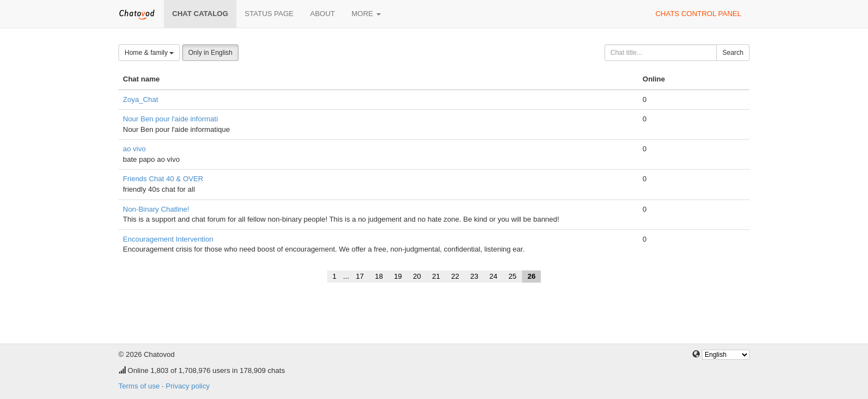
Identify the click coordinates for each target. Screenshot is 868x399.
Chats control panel (698, 14)
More (366, 14)
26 (531, 276)
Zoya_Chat (141, 99)
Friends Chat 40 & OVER (163, 179)
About (322, 14)
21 (436, 276)
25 (512, 276)
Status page (269, 14)
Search (733, 53)
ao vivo (134, 149)
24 (493, 276)
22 (455, 276)
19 (398, 276)
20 (417, 276)
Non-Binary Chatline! (156, 209)
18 (379, 276)
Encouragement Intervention (168, 239)
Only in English (210, 53)
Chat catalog (200, 14)
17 (360, 276)
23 (474, 276)
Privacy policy (187, 386)
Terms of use (139, 386)
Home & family (149, 53)
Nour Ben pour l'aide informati (170, 119)
